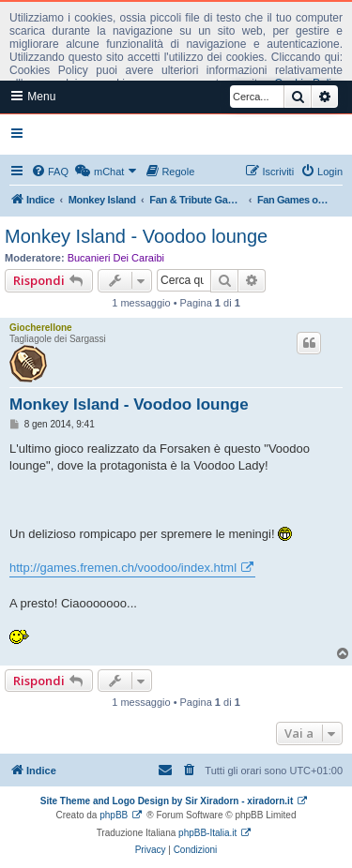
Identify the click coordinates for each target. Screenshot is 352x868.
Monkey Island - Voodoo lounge (136, 236)
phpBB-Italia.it (207, 833)
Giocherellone (41, 328)
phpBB (114, 815)
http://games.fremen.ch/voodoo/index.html (123, 568)
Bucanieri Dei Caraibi (116, 258)
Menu (33, 96)
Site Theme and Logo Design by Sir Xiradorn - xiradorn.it (167, 801)
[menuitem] (50, 172)
